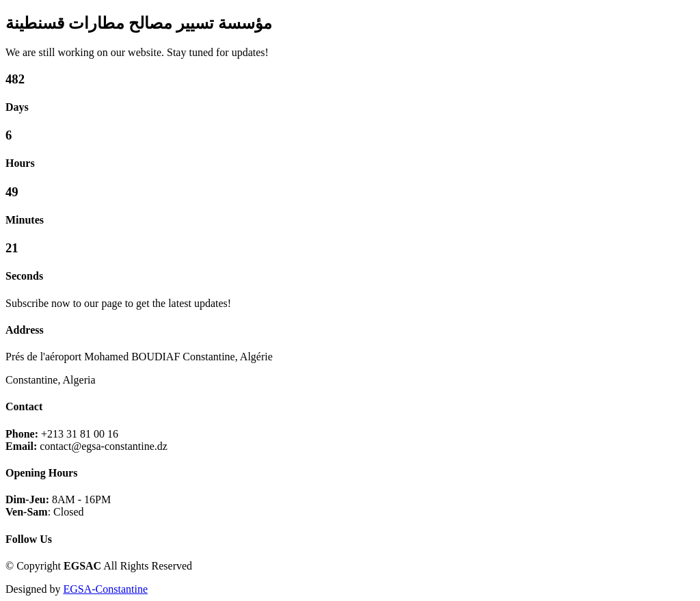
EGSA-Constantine (105, 589)
